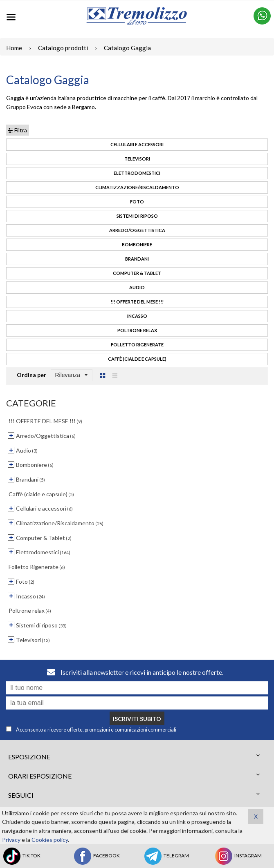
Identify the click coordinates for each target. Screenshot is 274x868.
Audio (137, 287)
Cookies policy (50, 840)
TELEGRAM (166, 856)
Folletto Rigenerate (137, 345)
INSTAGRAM (238, 856)
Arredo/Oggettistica (137, 230)
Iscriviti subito (137, 719)
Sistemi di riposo (137, 216)
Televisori (137, 159)
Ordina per (31, 375)
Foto (137, 202)
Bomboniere (137, 244)
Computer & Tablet (137, 273)
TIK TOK (21, 856)
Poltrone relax (137, 330)
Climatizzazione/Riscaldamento (137, 187)
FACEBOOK (96, 856)
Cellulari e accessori (137, 144)
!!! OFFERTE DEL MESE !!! (137, 302)
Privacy (11, 840)
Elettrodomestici (137, 173)
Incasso (137, 316)
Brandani (137, 259)
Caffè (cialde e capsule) (137, 359)
